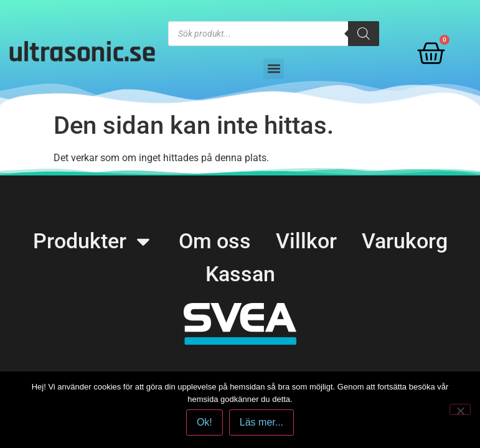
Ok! (205, 422)
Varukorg (405, 241)
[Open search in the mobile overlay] (274, 34)
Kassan (240, 274)
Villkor (306, 241)
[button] (274, 69)
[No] (460, 409)
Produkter (93, 241)
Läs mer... (261, 422)
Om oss (215, 241)
